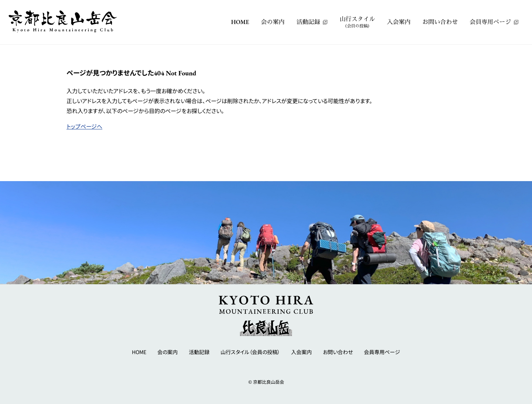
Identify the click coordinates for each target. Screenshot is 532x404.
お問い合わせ (440, 22)
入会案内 (399, 22)
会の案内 (273, 22)
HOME (240, 22)
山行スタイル (357, 22)
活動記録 (308, 22)
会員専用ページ (490, 22)
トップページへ (84, 126)
